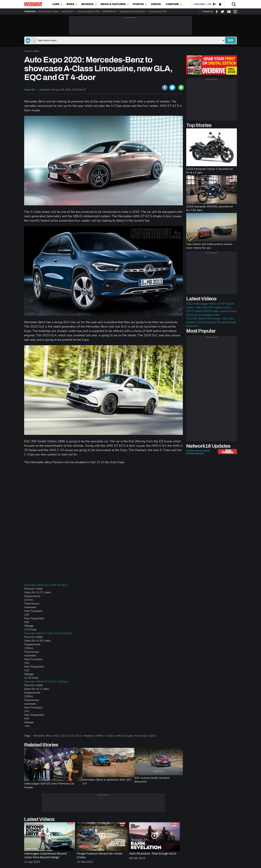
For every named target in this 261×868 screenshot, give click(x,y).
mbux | (121, 736)
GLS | (73, 736)
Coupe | (130, 736)
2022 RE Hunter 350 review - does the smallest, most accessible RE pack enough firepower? (211, 322)
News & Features (115, 4)
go (231, 40)
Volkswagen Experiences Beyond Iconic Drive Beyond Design (45, 855)
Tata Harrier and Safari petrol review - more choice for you (210, 246)
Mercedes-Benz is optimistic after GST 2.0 (107, 782)
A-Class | (110, 736)
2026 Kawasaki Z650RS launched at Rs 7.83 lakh (210, 208)
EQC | (58, 736)
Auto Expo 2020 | (146, 736)
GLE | (80, 736)
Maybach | (90, 736)
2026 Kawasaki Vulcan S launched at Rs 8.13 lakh (210, 171)
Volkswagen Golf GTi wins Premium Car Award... (49, 785)
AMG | (100, 736)
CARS (57, 4)
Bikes (72, 4)
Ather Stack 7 (68, 11)
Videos (156, 4)
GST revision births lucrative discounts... (152, 780)
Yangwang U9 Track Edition (133, 11)
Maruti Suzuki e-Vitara (48, 11)
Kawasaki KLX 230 (158, 11)
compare (174, 4)
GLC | (65, 736)
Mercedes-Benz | (44, 736)
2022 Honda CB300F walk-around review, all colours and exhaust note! (211, 313)
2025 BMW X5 (109, 11)
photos (140, 4)
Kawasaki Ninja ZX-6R (88, 11)
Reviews (89, 4)
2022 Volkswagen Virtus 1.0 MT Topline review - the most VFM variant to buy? (210, 306)
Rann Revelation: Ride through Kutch (153, 854)
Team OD (30, 90)
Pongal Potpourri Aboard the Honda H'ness (99, 855)
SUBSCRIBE (199, 4)
